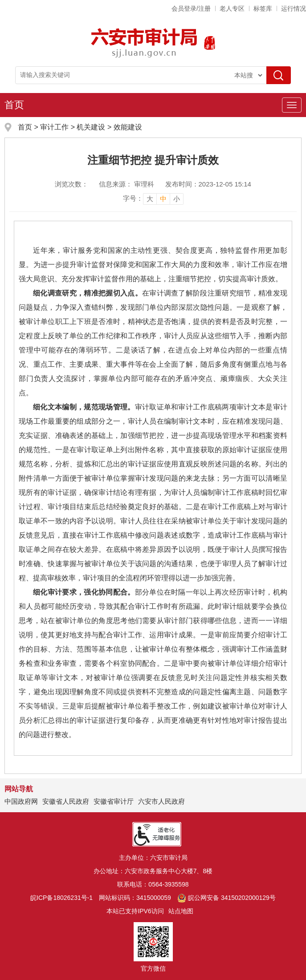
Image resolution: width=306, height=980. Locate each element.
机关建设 (91, 127)
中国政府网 (21, 801)
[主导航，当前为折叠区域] (292, 105)
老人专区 (232, 8)
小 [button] (177, 199)
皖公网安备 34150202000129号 (226, 898)
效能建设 (128, 127)
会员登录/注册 (191, 8)
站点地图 (181, 911)
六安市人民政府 (161, 801)
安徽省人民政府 (66, 801)
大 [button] (150, 199)
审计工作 (55, 127)
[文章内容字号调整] (153, 198)
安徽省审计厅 (114, 801)
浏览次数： (71, 184)
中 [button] (163, 199)
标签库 (263, 8)
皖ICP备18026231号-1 (61, 898)
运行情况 (294, 8)
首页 (14, 105)
